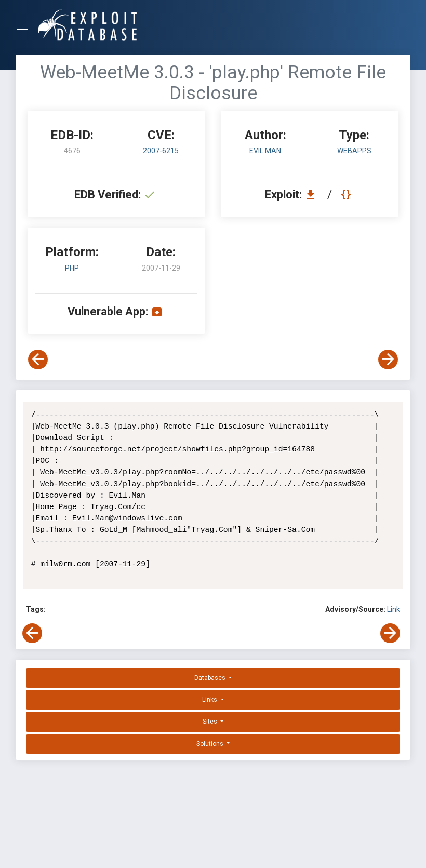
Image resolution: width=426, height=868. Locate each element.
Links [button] (210, 700)
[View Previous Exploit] (38, 359)
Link (394, 609)
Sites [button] (211, 722)
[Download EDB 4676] (313, 195)
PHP (72, 268)
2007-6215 (161, 151)
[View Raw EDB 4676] (347, 195)
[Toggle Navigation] (26, 25)
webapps (354, 151)
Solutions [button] (211, 744)
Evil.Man (265, 151)
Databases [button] (211, 678)
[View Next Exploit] (388, 359)
